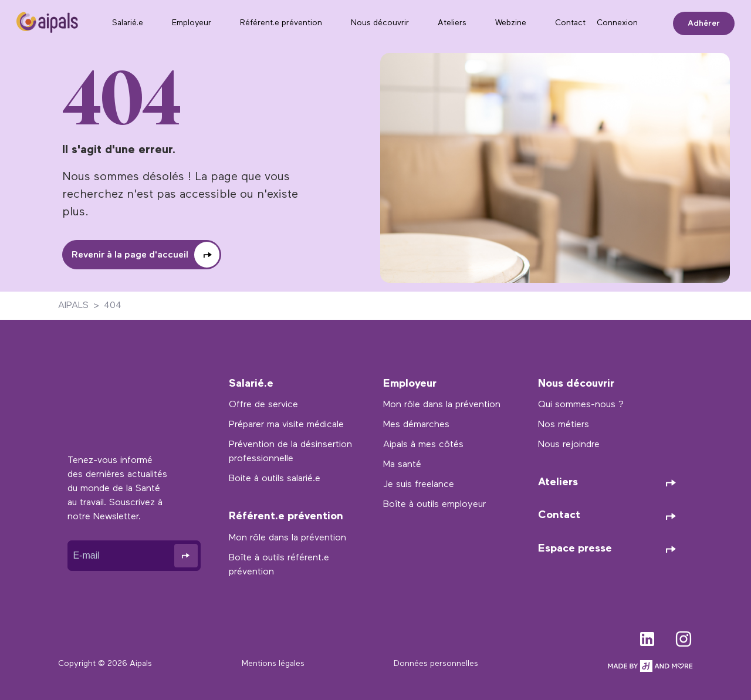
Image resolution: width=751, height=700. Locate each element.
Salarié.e (128, 23)
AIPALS (73, 306)
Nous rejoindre (569, 445)
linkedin (647, 637)
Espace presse (575, 549)
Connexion (617, 23)
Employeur (192, 23)
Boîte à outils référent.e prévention (279, 565)
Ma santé (402, 465)
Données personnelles (436, 664)
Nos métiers (564, 425)
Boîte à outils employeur (434, 505)
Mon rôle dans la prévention (287, 538)
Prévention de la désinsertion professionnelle (290, 452)
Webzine (511, 23)
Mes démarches (416, 425)
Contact (570, 23)
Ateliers (452, 23)
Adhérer (704, 23)
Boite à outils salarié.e (275, 479)
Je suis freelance (419, 485)
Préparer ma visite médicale (286, 425)
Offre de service (263, 405)
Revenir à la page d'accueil (130, 255)
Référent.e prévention (281, 23)
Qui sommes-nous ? (581, 405)
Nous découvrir (380, 23)
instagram (684, 637)
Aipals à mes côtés (423, 445)
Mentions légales (273, 664)
